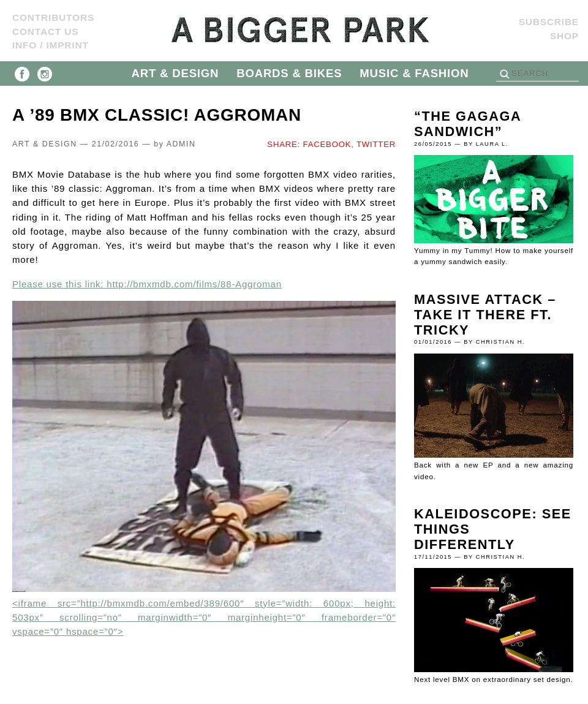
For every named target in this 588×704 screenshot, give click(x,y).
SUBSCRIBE (549, 22)
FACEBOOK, (329, 144)
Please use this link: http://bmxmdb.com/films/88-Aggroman (147, 284)
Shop (564, 36)
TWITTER (376, 144)
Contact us (45, 32)
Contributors (53, 17)
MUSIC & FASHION (414, 73)
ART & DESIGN (175, 73)
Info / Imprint (51, 45)
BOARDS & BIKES (289, 73)
